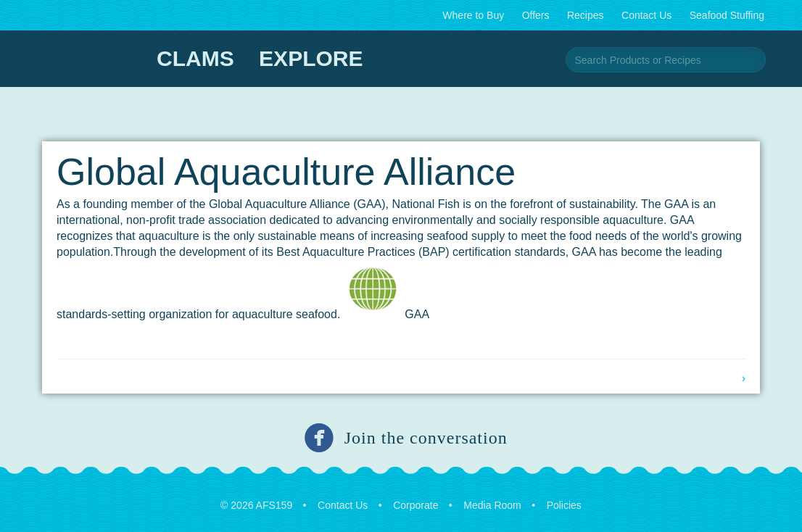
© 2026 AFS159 (256, 505)
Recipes (586, 15)
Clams (195, 58)
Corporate (416, 505)
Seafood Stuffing (727, 15)
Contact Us (646, 15)
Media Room (492, 505)
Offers (536, 15)
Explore (311, 58)
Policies (564, 505)
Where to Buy (473, 15)
